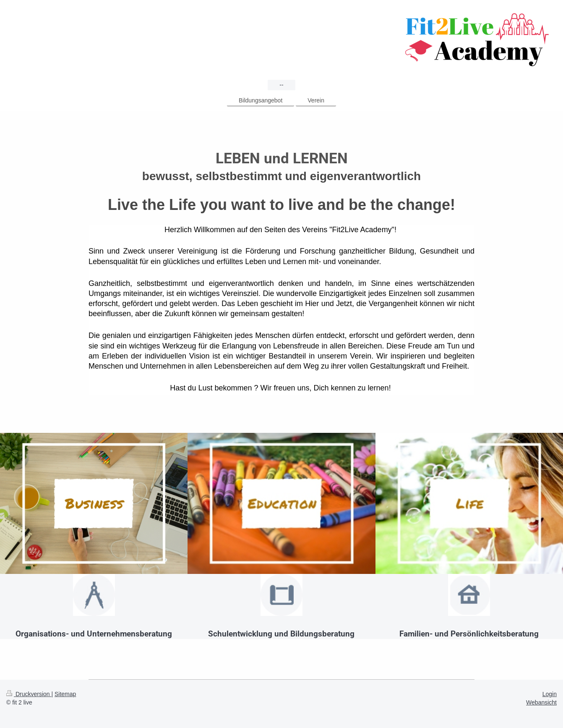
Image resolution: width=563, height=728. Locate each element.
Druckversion (29, 694)
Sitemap (65, 694)
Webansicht (541, 702)
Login (550, 694)
